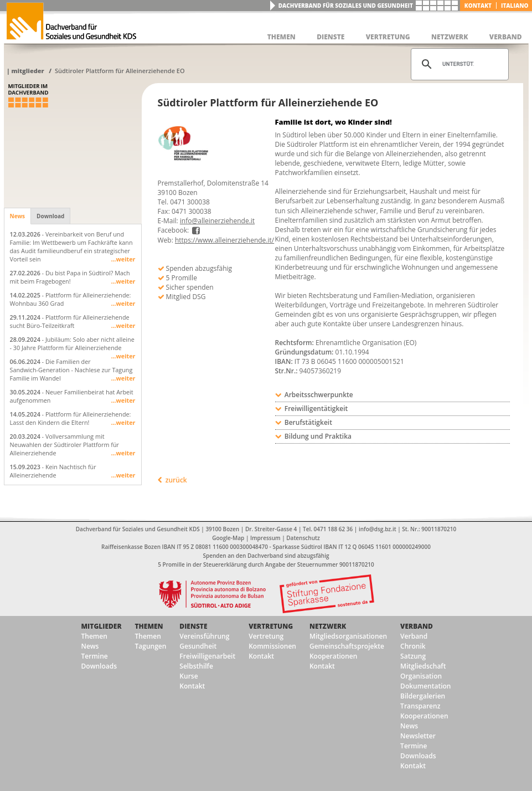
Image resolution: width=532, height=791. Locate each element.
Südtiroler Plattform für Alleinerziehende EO (120, 71)
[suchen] (458, 64)
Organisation (421, 676)
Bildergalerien (423, 696)
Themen (94, 636)
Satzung (413, 656)
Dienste (193, 626)
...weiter (123, 259)
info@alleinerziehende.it (217, 221)
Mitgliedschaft (423, 666)
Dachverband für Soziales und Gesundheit (346, 6)
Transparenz (420, 706)
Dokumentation (425, 686)
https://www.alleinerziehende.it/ (224, 240)
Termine (95, 656)
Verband (417, 626)
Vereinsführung (204, 636)
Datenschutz (303, 538)
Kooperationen (333, 656)
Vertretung (271, 626)
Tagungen (151, 646)
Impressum (265, 538)
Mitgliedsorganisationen (348, 636)
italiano (515, 6)
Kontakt (478, 6)
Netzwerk (328, 626)
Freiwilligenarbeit (207, 656)
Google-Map (228, 538)
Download (50, 216)
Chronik (413, 646)
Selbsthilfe (196, 666)
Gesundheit (198, 646)
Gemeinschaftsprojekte (347, 646)
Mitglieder (27, 71)
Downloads (99, 666)
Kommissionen (272, 646)
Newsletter (418, 736)
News (18, 216)
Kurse (188, 676)
